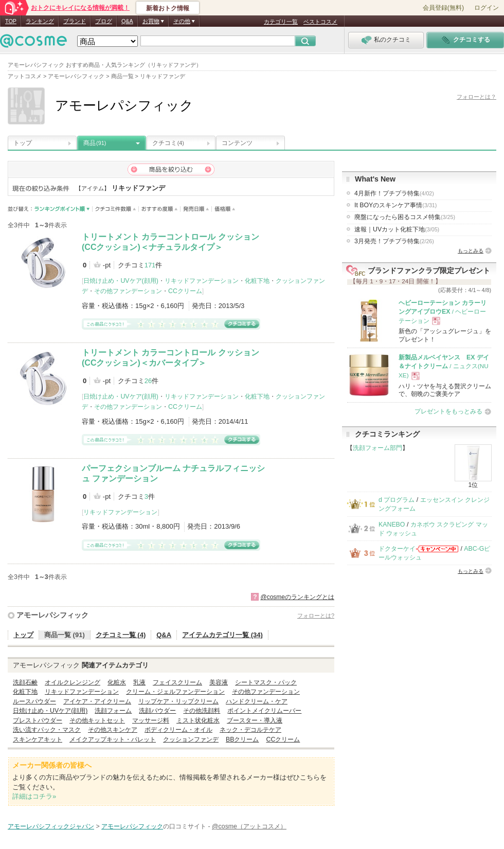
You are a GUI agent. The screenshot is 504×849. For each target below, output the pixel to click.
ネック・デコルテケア (250, 730)
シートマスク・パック (266, 682)
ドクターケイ (397, 549)
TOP (11, 21)
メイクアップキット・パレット (113, 739)
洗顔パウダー (157, 711)
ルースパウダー (34, 701)
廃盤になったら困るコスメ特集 (405, 217)
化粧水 (117, 682)
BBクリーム (242, 739)
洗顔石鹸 (25, 682)
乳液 (139, 682)
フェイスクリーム (177, 682)
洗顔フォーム (113, 711)
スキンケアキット (38, 739)
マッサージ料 (151, 720)
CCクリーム (185, 291)
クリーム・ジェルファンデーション (175, 692)
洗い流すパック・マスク (47, 730)
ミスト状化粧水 (198, 720)
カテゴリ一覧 (281, 22)
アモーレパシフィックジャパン (51, 826)
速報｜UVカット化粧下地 (397, 229)
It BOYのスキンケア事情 (395, 205)
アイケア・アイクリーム (97, 701)
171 (150, 265)
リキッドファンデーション (202, 281)
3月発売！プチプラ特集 (394, 241)
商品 (95, 143)
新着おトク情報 (168, 8)
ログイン (487, 8)
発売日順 (196, 209)
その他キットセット (97, 720)
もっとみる (471, 251)
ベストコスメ (320, 22)
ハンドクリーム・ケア (257, 701)
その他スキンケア (113, 730)
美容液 (219, 682)
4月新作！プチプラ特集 (394, 193)
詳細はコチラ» (34, 796)
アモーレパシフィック (52, 615)
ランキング (40, 21)
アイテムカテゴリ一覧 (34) (222, 635)
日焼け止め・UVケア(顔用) (121, 281)
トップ (23, 143)
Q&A (127, 21)
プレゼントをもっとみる (448, 411)
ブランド (75, 21)
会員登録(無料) (443, 8)
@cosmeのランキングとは (297, 597)
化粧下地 (257, 281)
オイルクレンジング (73, 682)
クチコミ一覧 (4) (121, 635)
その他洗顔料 (202, 711)
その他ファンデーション (128, 291)
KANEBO (392, 525)
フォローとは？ (476, 97)
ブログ (104, 21)
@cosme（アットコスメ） (249, 826)
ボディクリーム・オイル (178, 730)
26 (148, 381)
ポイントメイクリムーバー (264, 711)
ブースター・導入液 (255, 720)
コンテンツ (237, 143)
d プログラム (397, 500)
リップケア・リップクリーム (178, 701)
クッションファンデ (191, 739)
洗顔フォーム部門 (377, 448)
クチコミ (168, 143)
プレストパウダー (38, 720)
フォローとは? (316, 616)
